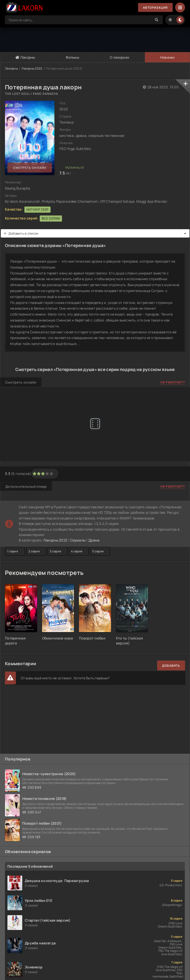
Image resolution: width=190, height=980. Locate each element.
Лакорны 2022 (32, 68)
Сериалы (78, 540)
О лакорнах (119, 57)
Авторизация (155, 8)
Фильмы (72, 57)
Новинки (167, 57)
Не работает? (173, 382)
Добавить (171, 666)
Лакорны (25, 57)
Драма (94, 540)
